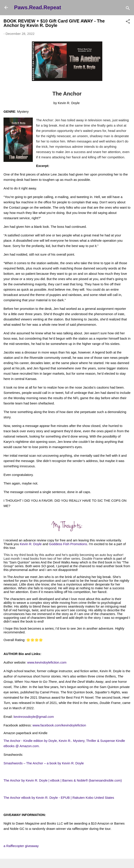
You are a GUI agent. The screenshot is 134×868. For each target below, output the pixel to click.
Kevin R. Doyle (31, 544)
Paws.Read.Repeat (38, 7)
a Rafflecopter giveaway (21, 846)
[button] (128, 22)
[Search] (128, 9)
